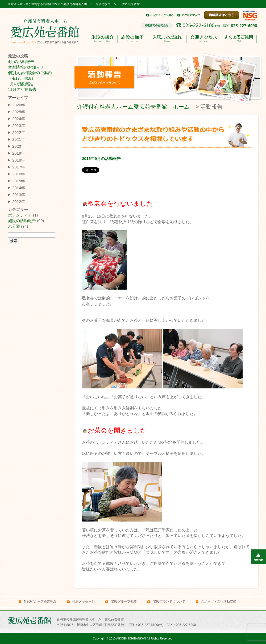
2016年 (19, 174)
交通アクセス (204, 39)
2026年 (19, 105)
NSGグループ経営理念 (40, 601)
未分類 (14, 226)
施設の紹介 (103, 39)
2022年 (19, 132)
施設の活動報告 (22, 221)
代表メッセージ (84, 601)
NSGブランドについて (169, 601)
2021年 (19, 139)
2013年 (19, 195)
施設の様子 (132, 39)
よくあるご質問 (239, 39)
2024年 (19, 119)
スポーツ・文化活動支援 (219, 601)
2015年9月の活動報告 (101, 159)
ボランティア (20, 215)
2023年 (19, 126)
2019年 (19, 153)
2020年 (19, 146)
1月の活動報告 (21, 84)
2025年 (19, 112)
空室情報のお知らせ (26, 67)
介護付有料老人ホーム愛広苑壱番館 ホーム (134, 107)
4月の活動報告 (21, 62)
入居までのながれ (167, 39)
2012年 (19, 202)
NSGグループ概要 (124, 601)
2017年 (19, 167)
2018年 (19, 160)
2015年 (19, 181)
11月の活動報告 (22, 90)
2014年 (19, 188)
